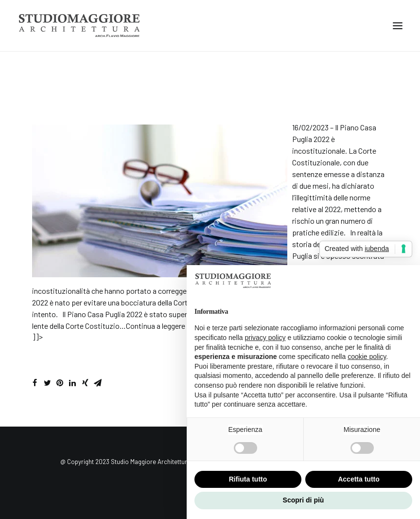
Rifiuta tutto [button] (248, 479)
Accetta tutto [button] (359, 479)
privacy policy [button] (265, 338)
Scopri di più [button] (304, 500)
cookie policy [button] (367, 357)
